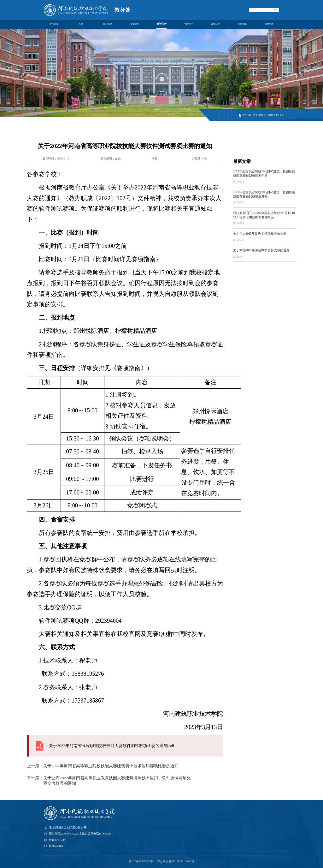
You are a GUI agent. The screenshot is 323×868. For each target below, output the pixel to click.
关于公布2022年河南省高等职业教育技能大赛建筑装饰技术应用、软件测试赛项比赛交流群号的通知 (117, 781)
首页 (81, 25)
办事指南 (242, 25)
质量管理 (135, 25)
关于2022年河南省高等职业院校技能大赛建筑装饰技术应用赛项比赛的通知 (111, 766)
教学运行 (161, 24)
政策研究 (215, 25)
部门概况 (108, 25)
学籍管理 (188, 25)
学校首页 (54, 25)
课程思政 (269, 25)
